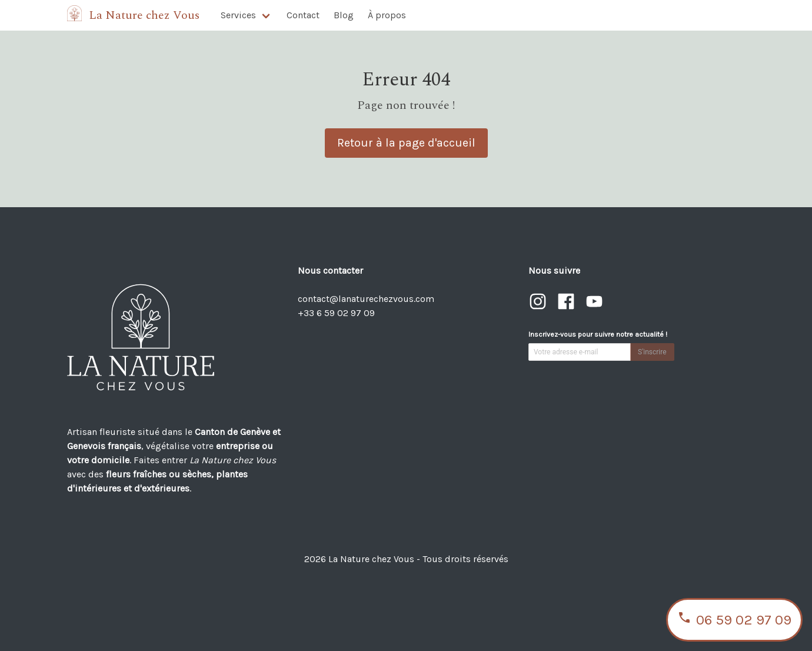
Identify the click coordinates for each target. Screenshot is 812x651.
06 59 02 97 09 (734, 620)
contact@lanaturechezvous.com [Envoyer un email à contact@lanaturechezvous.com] (366, 299)
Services (238, 15)
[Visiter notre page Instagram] (539, 308)
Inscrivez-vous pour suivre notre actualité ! (598, 334)
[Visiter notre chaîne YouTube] (594, 308)
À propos (387, 15)
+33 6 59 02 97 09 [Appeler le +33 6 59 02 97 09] (336, 313)
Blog (344, 15)
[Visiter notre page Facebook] (567, 308)
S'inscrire (652, 352)
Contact (303, 15)
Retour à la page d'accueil (406, 143)
